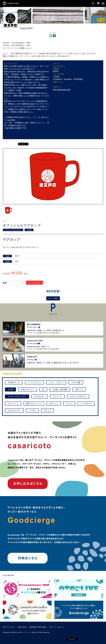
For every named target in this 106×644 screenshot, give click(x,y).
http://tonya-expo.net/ (62, 90)
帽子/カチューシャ (34, 404)
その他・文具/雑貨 (60, 389)
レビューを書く (53, 298)
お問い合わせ (22, 627)
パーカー (32, 411)
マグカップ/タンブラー (13, 230)
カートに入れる (35, 283)
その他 (29, 230)
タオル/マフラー (14, 411)
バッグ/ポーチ (86, 404)
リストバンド (13, 404)
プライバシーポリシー (57, 627)
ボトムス (47, 411)
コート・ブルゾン (56, 382)
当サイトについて (9, 627)
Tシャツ (69, 404)
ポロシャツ (54, 404)
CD (43, 389)
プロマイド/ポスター (78, 396)
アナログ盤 (76, 382)
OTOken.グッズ (14, 382)
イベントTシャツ (35, 382)
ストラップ (57, 396)
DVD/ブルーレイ (28, 389)
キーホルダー (40, 396)
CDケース (79, 389)
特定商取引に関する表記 (38, 627)
